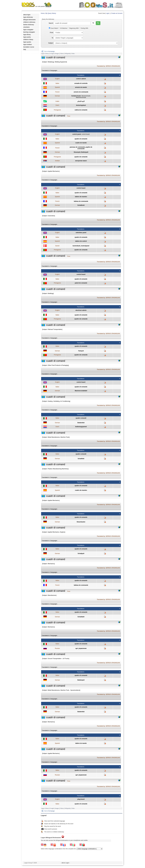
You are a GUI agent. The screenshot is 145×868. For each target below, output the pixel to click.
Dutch (57, 105)
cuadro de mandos (81, 490)
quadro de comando (81, 157)
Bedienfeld (81, 423)
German (57, 96)
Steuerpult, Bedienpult (81, 152)
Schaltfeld (81, 459)
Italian (57, 83)
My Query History (51, 13)
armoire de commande (81, 92)
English (57, 79)
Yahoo (62, 54)
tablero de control (81, 241)
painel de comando (81, 283)
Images (57, 54)
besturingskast (81, 105)
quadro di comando (81, 139)
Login (108, 13)
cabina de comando (81, 110)
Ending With (84, 28)
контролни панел (81, 161)
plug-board (81, 799)
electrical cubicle (81, 310)
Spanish (57, 87)
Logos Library (45, 54)
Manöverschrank (81, 97)
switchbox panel (81, 233)
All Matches (63, 28)
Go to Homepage (49, 51)
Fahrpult (81, 351)
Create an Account (117, 13)
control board (86, 134)
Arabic (57, 101)
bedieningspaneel (81, 427)
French (57, 92)
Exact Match (54, 28)
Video (73, 54)
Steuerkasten (81, 522)
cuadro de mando (81, 143)
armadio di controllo (81, 83)
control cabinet (81, 79)
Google (52, 54)
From (52, 33)
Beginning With (73, 28)
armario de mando (81, 87)
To (52, 38)
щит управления (81, 648)
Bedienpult (81, 680)
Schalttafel (81, 617)
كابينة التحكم (81, 101)
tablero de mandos (81, 197)
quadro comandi (81, 418)
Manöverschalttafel (81, 391)
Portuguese (57, 110)
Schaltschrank (76, 96)
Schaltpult (81, 554)
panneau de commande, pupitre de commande (81, 148)
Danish (57, 246)
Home (43, 13)
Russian (57, 648)
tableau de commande (81, 201)
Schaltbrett (81, 205)
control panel (77, 134)
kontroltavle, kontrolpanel (81, 246)
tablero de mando (81, 743)
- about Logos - (65, 863)
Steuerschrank (86, 96)
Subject (51, 43)
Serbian (57, 161)
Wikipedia (68, 54)
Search (51, 23)
